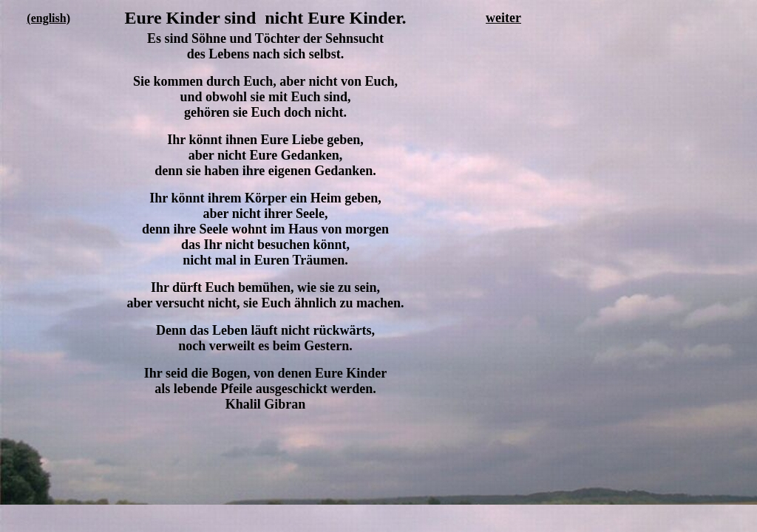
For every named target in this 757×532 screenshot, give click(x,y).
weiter (503, 18)
